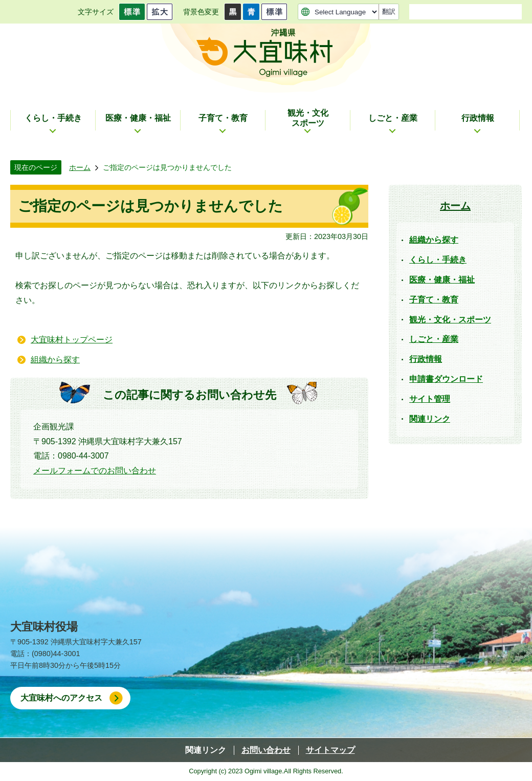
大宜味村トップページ (72, 340)
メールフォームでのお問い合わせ (95, 471)
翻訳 (389, 12)
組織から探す (55, 360)
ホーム (80, 167)
